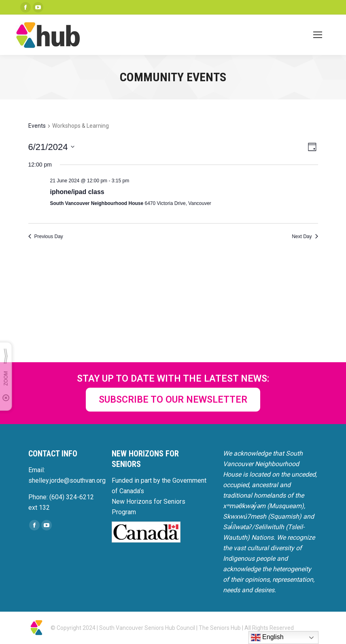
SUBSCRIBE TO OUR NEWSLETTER (173, 400)
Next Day (305, 236)
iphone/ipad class (77, 192)
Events (37, 126)
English (267, 638)
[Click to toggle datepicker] (52, 147)
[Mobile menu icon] (318, 35)
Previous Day (46, 236)
